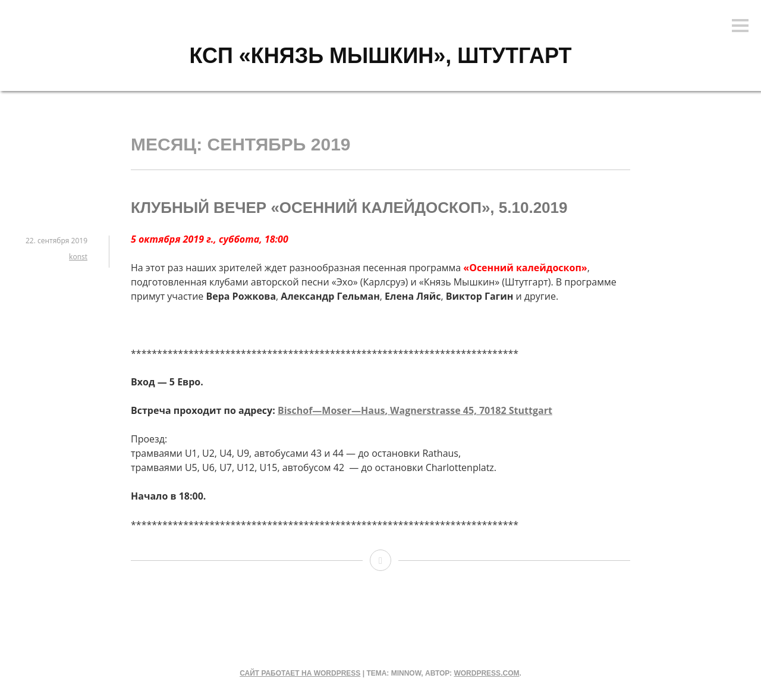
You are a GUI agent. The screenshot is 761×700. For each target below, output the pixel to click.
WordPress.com (486, 673)
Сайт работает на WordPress (300, 673)
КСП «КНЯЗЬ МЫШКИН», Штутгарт (380, 56)
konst (78, 257)
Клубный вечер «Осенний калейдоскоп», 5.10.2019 (349, 208)
